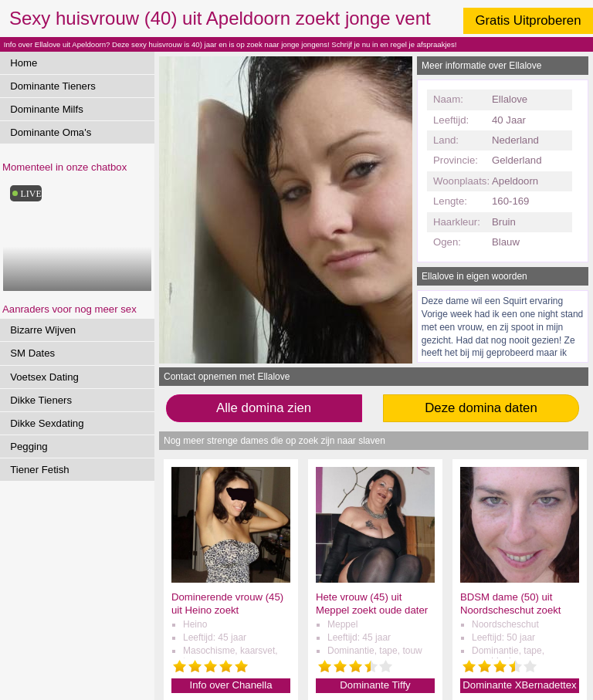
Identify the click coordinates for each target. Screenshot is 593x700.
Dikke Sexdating (47, 423)
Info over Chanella (230, 685)
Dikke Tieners (41, 400)
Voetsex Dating (44, 377)
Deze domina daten (481, 408)
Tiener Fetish (39, 470)
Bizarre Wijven (43, 330)
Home (24, 63)
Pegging (29, 446)
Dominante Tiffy (375, 685)
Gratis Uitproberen (528, 20)
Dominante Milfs (47, 109)
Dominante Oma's (51, 132)
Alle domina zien (264, 408)
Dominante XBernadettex (519, 685)
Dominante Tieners (53, 86)
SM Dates (32, 353)
